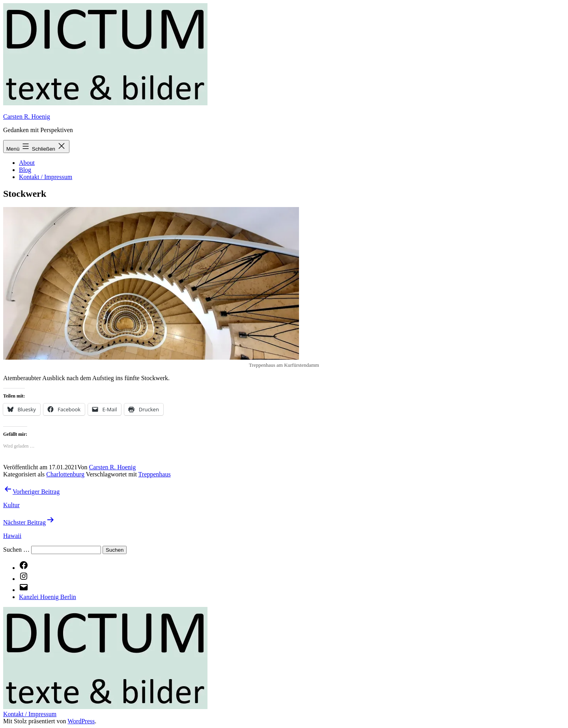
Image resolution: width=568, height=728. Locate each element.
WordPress (81, 721)
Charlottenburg (65, 474)
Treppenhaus (155, 474)
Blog (25, 170)
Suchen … (16, 550)
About (27, 163)
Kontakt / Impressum (46, 177)
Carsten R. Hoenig (27, 117)
